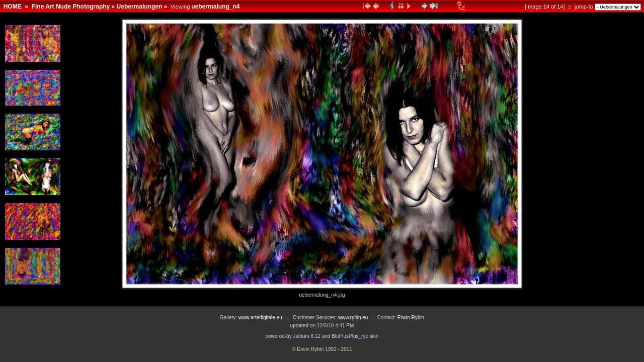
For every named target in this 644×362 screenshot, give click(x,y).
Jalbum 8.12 (306, 336)
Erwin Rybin (411, 318)
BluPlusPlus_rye (350, 336)
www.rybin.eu (354, 318)
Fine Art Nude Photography (71, 7)
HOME (13, 7)
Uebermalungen (140, 7)
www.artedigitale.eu (260, 318)
